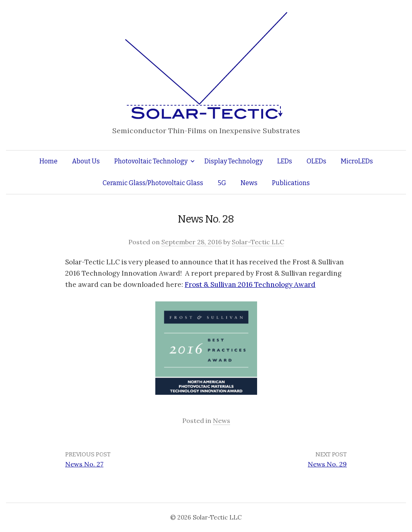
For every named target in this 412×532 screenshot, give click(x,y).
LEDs (285, 161)
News (249, 183)
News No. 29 (327, 464)
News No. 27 (84, 464)
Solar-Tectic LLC (258, 242)
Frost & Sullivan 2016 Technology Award (250, 285)
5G (222, 183)
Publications (291, 183)
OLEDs (316, 161)
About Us (86, 161)
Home (48, 161)
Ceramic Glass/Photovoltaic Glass (153, 183)
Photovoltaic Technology (151, 161)
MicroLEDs (357, 161)
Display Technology (234, 161)
